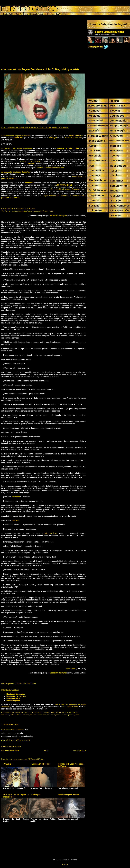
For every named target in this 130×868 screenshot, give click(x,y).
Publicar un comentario (11, 746)
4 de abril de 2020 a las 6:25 (16, 740)
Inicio (46, 750)
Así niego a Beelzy (65, 185)
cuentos (46, 712)
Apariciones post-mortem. (69, 795)
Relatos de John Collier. (26, 684)
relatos (65, 712)
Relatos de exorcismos (30, 161)
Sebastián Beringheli (58, 215)
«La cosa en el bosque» (41, 764)
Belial (46, 533)
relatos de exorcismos (20, 715)
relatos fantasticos (38, 715)
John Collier (56, 712)
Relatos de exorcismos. (16, 696)
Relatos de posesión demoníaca (50, 168)
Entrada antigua (80, 750)
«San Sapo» (8, 764)
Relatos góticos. (8, 684)
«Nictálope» (35, 795)
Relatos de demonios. (16, 694)
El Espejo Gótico (71, 707)
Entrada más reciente (10, 750)
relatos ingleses (54, 715)
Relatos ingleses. (13, 700)
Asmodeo (16, 497)
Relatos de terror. (14, 698)
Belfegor (54, 533)
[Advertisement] (24, 42)
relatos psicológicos (70, 715)
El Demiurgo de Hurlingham (13, 729)
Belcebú (15, 520)
